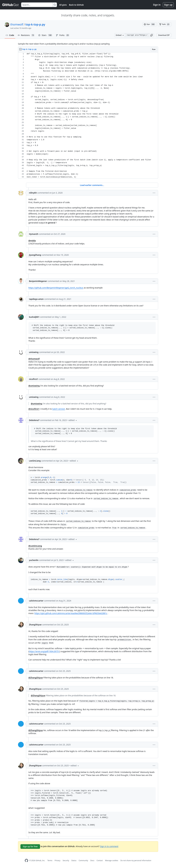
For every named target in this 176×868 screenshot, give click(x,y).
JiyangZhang (35, 255)
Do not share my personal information (136, 860)
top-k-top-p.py (35, 24)
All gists (63, 5)
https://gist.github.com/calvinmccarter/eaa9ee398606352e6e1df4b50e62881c (71, 613)
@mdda (32, 241)
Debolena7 (34, 420)
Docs (92, 860)
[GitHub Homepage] (26, 860)
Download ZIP (164, 35)
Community (83, 860)
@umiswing (34, 386)
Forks (63, 35)
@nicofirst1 (34, 409)
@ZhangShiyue (36, 678)
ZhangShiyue (35, 625)
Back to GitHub (76, 5)
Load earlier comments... (92, 185)
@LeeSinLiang (35, 546)
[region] (88, 116)
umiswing (34, 352)
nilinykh (33, 193)
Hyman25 (34, 234)
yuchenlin (34, 560)
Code (10, 35)
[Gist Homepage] (11, 5)
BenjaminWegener (38, 281)
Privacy (57, 860)
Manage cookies (112, 860)
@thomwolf (34, 359)
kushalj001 (34, 317)
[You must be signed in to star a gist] (150, 24)
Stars (45, 35)
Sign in (157, 5)
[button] (152, 35)
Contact (100, 860)
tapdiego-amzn (36, 299)
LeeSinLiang (35, 461)
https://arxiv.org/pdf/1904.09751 (44, 651)
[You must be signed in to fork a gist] (165, 24)
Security (66, 860)
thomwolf (17, 24)
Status (74, 860)
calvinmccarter (36, 601)
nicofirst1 (34, 379)
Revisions (26, 35)
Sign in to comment (109, 846)
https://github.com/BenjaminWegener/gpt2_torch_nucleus (56, 288)
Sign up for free (30, 846)
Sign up (168, 5)
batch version (59, 409)
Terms (50, 860)
